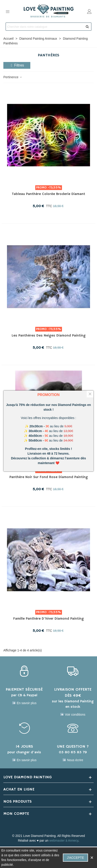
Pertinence (13, 77)
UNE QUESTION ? (73, 747)
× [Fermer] (90, 394)
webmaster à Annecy (64, 841)
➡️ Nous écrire (73, 760)
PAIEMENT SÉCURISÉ (24, 689)
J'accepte (75, 858)
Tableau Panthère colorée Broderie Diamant (48, 194)
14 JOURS (24, 747)
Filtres (17, 65)
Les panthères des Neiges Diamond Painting (49, 336)
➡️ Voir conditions (73, 715)
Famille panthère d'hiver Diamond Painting (48, 619)
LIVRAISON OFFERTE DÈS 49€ (73, 693)
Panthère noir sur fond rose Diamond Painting (49, 477)
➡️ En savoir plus (24, 703)
